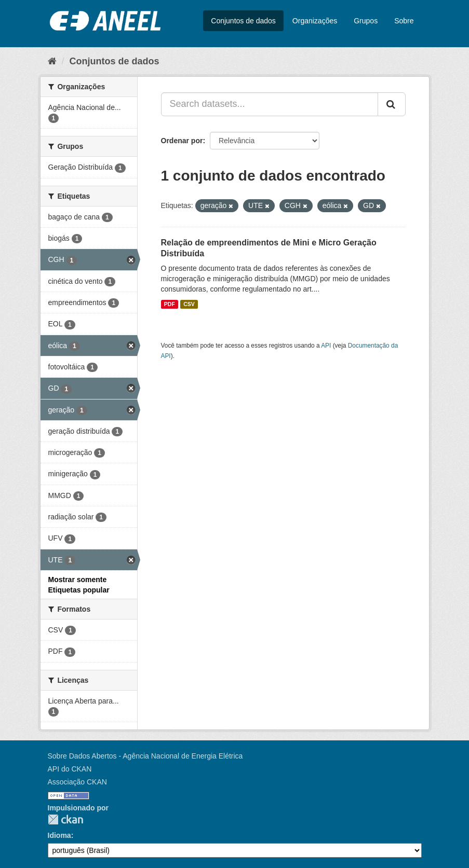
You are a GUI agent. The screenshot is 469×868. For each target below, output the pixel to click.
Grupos (366, 21)
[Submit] (392, 104)
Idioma (59, 835)
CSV (189, 304)
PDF (170, 304)
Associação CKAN (77, 782)
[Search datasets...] (270, 104)
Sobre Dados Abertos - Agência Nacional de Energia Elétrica (145, 756)
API (326, 346)
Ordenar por (182, 141)
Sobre (404, 21)
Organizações (315, 21)
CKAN (65, 819)
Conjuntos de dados (243, 21)
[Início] (52, 61)
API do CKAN (70, 769)
